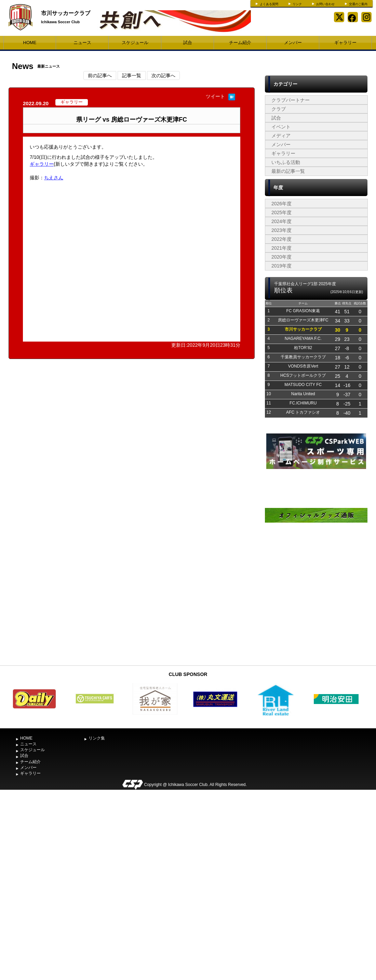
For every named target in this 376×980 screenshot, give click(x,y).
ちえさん (54, 178)
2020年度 (281, 257)
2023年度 (281, 230)
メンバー (293, 43)
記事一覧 (132, 75)
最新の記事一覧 (288, 171)
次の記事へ (163, 75)
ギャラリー (345, 43)
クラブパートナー (291, 100)
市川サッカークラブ (66, 13)
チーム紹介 (240, 43)
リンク (297, 4)
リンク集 (97, 738)
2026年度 (281, 204)
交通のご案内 (358, 4)
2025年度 (281, 212)
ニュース (82, 43)
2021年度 (281, 248)
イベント (281, 127)
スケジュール (135, 43)
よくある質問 (269, 4)
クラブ (279, 109)
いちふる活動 (286, 162)
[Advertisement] (316, 611)
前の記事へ (100, 75)
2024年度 (281, 221)
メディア (281, 136)
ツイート (215, 96)
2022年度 (281, 239)
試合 (188, 43)
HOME (30, 43)
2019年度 (281, 266)
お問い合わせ (325, 4)
